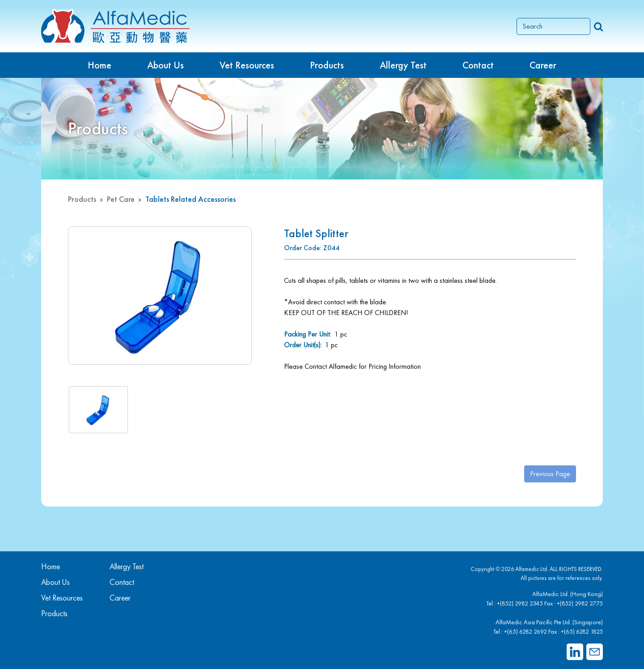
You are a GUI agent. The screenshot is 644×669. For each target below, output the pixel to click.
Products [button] (327, 65)
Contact (478, 65)
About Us (165, 65)
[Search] (553, 26)
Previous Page (550, 474)
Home (100, 65)
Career (543, 65)
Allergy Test (127, 566)
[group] (160, 296)
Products (82, 199)
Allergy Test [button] (403, 65)
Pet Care (121, 199)
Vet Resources (247, 65)
